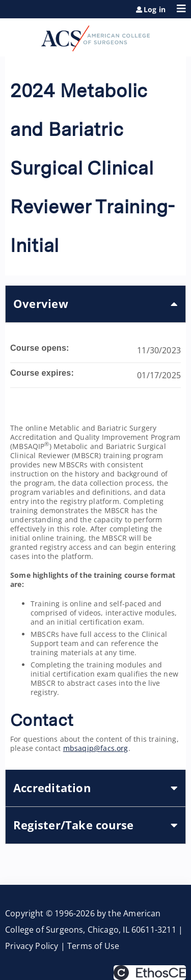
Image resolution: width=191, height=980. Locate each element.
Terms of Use (93, 946)
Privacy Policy (32, 946)
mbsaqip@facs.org (96, 748)
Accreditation (52, 788)
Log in (155, 10)
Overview (41, 304)
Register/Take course (73, 825)
